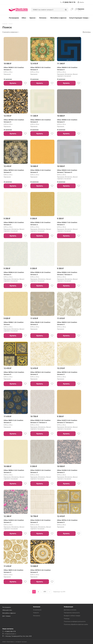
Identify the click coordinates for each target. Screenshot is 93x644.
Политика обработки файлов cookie (76, 624)
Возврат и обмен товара (72, 616)
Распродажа (14, 18)
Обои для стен (7, 610)
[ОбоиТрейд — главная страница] (18, 10)
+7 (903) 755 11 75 (68, 2)
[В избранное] (25, 83)
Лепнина (43, 18)
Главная (5, 24)
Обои (24, 18)
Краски (33, 18)
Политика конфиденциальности (75, 621)
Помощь (67, 619)
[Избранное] (71, 10)
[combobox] (47, 10)
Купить (13, 83)
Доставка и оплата (70, 610)
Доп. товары (6, 616)
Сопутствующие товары (80, 18)
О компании (37, 610)
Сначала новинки (10, 32)
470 (45, 592)
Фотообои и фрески (58, 18)
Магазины (37, 616)
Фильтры (87, 32)
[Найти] (66, 10)
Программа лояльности (72, 613)
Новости (36, 613)
